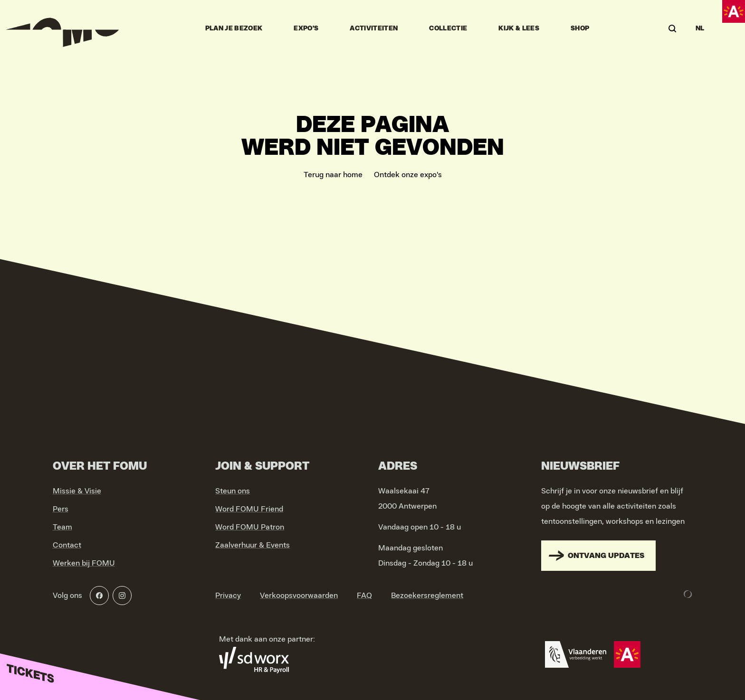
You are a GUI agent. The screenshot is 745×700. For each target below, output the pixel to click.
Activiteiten (374, 28)
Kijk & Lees (519, 28)
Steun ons (233, 491)
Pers (61, 509)
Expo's (306, 28)
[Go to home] (63, 28)
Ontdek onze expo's (408, 175)
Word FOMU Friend (249, 509)
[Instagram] (122, 596)
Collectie (448, 28)
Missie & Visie (77, 491)
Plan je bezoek (234, 28)
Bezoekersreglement (427, 596)
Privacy (228, 596)
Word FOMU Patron (250, 527)
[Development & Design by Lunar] (688, 594)
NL (700, 28)
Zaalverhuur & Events (253, 545)
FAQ (364, 596)
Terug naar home (333, 175)
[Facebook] (99, 596)
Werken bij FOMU (84, 563)
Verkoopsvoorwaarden (299, 596)
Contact (67, 545)
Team (62, 527)
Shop (580, 28)
